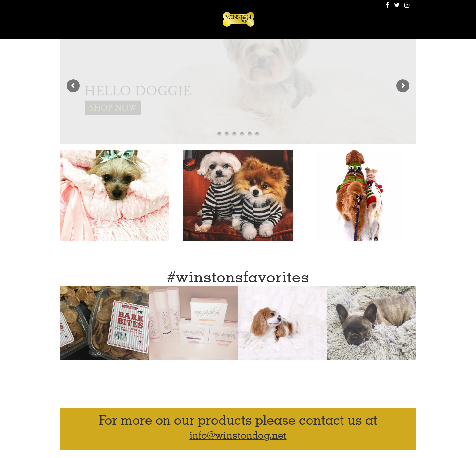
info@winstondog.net (238, 436)
